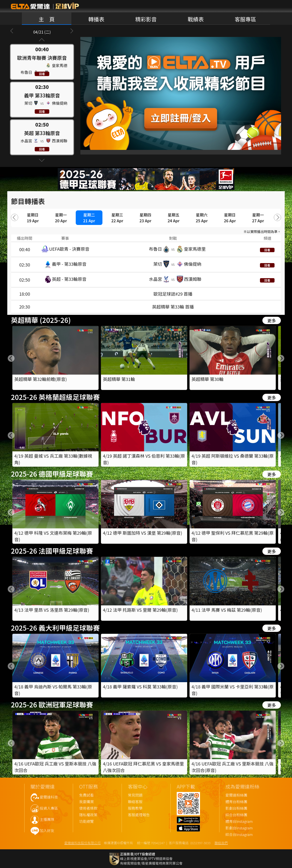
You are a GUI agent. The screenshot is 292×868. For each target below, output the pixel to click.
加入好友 (47, 831)
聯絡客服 (135, 802)
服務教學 (135, 808)
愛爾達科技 (49, 797)
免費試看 (86, 795)
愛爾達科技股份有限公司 (83, 843)
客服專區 (245, 19)
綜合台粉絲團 (236, 815)
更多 (272, 320)
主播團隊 (47, 820)
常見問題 (135, 795)
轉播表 (96, 19)
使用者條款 (88, 808)
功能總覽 (86, 821)
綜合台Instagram (239, 835)
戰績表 (196, 19)
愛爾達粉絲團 (236, 795)
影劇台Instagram (239, 828)
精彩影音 (146, 19)
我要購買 (86, 802)
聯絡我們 (221, 843)
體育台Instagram (239, 821)
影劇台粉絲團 (236, 808)
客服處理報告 (139, 815)
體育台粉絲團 (236, 802)
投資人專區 (49, 808)
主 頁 (47, 19)
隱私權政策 (88, 815)
